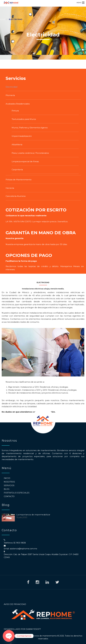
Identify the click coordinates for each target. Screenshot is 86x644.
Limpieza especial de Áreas (25, 161)
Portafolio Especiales (17, 493)
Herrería (10, 188)
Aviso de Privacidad (15, 604)
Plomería (10, 95)
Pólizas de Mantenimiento (19, 180)
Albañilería (17, 145)
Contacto (9, 496)
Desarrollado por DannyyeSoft (22, 629)
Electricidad (11, 87)
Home (3, 19)
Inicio (7, 478)
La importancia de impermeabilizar (33, 515)
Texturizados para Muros (24, 119)
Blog (7, 489)
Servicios (9, 485)
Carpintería (17, 170)
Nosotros (9, 482)
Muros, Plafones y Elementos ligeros (30, 128)
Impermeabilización (22, 136)
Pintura (15, 111)
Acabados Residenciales (18, 104)
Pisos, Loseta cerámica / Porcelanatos (30, 153)
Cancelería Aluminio (16, 196)
